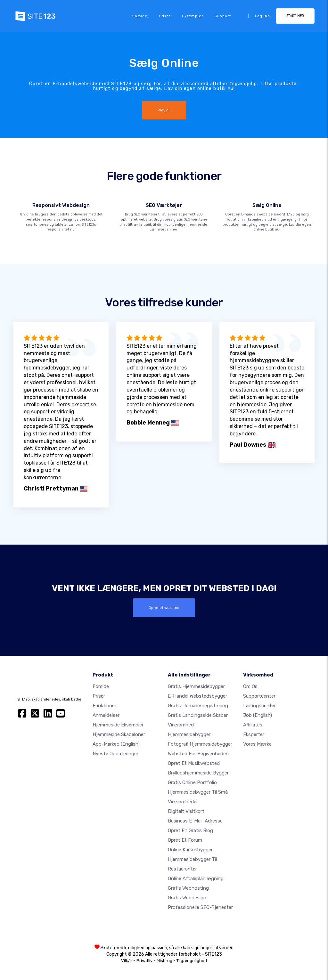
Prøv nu (164, 110)
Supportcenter (259, 696)
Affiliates (253, 725)
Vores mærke (257, 744)
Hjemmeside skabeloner (119, 734)
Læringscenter (259, 706)
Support (223, 16)
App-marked (116, 744)
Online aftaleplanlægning (196, 879)
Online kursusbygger (190, 850)
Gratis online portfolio (192, 782)
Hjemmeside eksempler (118, 725)
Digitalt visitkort (186, 811)
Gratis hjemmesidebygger (196, 686)
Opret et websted (164, 608)
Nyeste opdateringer (115, 754)
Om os (250, 686)
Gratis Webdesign (187, 898)
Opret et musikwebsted (194, 763)
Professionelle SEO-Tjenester (200, 907)
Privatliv (144, 961)
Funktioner (104, 706)
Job (258, 715)
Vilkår (127, 961)
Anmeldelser (106, 715)
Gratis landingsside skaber (198, 715)
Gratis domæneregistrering (198, 706)
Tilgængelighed (192, 961)
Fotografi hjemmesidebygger (200, 744)
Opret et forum (185, 840)
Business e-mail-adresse (195, 821)
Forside (140, 16)
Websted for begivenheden (198, 754)
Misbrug (164, 961)
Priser (165, 16)
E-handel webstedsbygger (197, 696)
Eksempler (193, 16)
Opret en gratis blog (190, 830)
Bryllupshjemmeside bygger (198, 773)
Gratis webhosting (188, 888)
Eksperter (254, 734)
